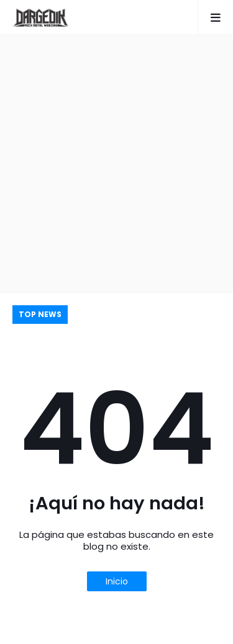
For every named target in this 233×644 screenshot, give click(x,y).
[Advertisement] (116, 163)
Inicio (117, 581)
